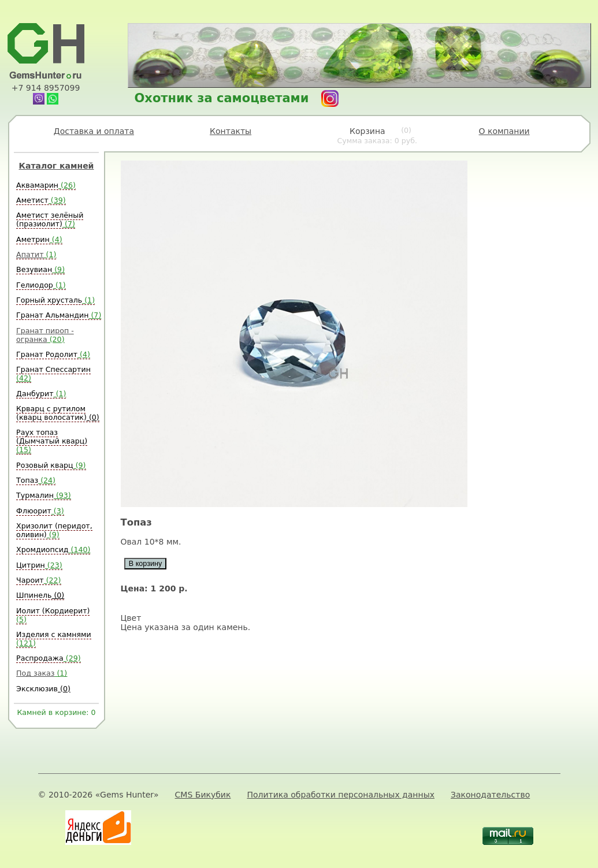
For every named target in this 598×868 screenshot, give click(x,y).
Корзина (377, 136)
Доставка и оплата (94, 131)
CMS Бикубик (203, 795)
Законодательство (490, 795)
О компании (504, 131)
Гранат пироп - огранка (45, 335)
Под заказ (42, 673)
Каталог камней (57, 166)
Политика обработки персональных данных (341, 795)
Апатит (36, 254)
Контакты (231, 131)
